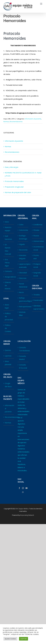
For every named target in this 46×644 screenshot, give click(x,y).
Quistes (8, 350)
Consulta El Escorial (23, 366)
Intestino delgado (23, 257)
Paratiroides (37, 300)
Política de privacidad (9, 316)
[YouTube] (26, 488)
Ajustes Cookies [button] (10, 639)
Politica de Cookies (8, 328)
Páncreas (23, 278)
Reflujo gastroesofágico (23, 299)
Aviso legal (7, 306)
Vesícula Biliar (22, 314)
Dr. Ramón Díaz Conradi (8, 249)
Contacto (8, 271)
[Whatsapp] (23, 492)
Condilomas (37, 225)
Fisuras (36, 236)
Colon (21, 225)
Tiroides (37, 295)
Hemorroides (37, 241)
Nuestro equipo (8, 229)
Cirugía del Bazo (8, 385)
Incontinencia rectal (37, 248)
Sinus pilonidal (8, 363)
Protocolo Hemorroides (14, 181)
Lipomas (8, 356)
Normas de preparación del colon (18, 192)
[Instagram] (23, 488)
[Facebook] (19, 488)
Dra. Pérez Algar (7, 263)
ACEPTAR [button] (24, 639)
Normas (6, 122)
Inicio (7, 222)
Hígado (22, 244)
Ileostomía (23, 250)
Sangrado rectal (37, 274)
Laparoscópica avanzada (23, 265)
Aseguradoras (9, 277)
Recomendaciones (16, 122)
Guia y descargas (12, 167)
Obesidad (23, 273)
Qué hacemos (8, 237)
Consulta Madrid (22, 358)
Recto (21, 292)
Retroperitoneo (23, 306)
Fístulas (36, 230)
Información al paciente (33, 119)
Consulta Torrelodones (23, 349)
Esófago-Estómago (23, 237)
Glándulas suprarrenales (37, 307)
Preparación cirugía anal (14, 187)
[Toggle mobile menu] (41, 4)
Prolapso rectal (37, 265)
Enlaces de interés (8, 285)
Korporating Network (27, 515)
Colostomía (23, 230)
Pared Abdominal (23, 285)
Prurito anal (36, 257)
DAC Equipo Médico (22, 509)
